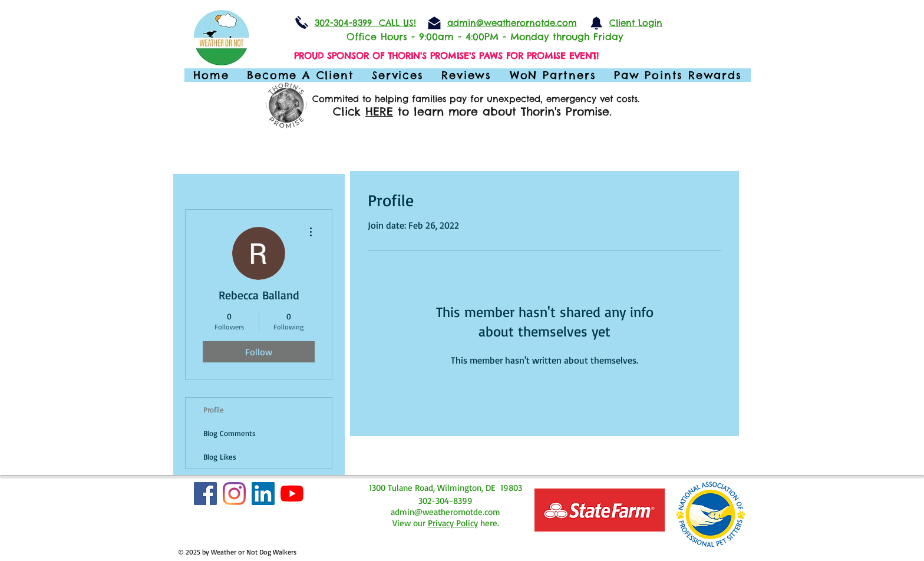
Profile (214, 410)
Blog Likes (220, 457)
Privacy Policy (453, 523)
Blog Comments (230, 433)
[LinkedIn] (263, 494)
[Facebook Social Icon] (205, 494)
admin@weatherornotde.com (445, 512)
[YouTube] (292, 494)
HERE (379, 111)
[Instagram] (234, 494)
